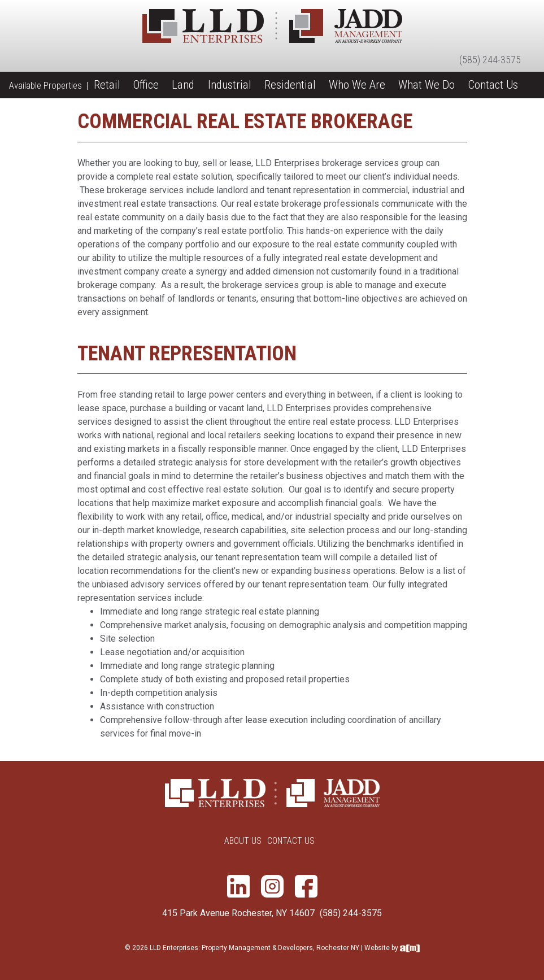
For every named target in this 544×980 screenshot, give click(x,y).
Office (146, 85)
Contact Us (493, 85)
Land (183, 85)
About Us (243, 841)
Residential (290, 85)
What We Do (427, 85)
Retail (107, 85)
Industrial (230, 85)
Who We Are (357, 85)
